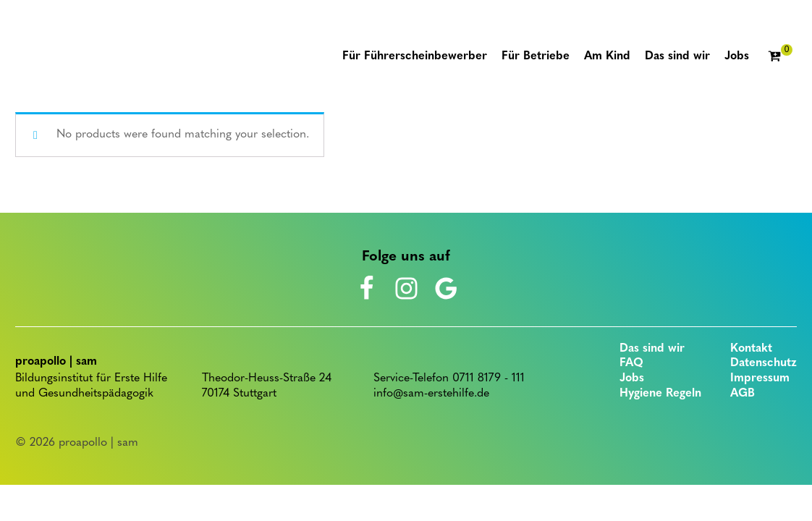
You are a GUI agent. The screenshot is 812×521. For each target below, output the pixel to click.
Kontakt (751, 349)
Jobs (632, 378)
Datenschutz (764, 363)
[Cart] (780, 57)
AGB (743, 394)
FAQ (631, 363)
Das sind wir (652, 349)
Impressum (760, 378)
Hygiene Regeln (660, 394)
